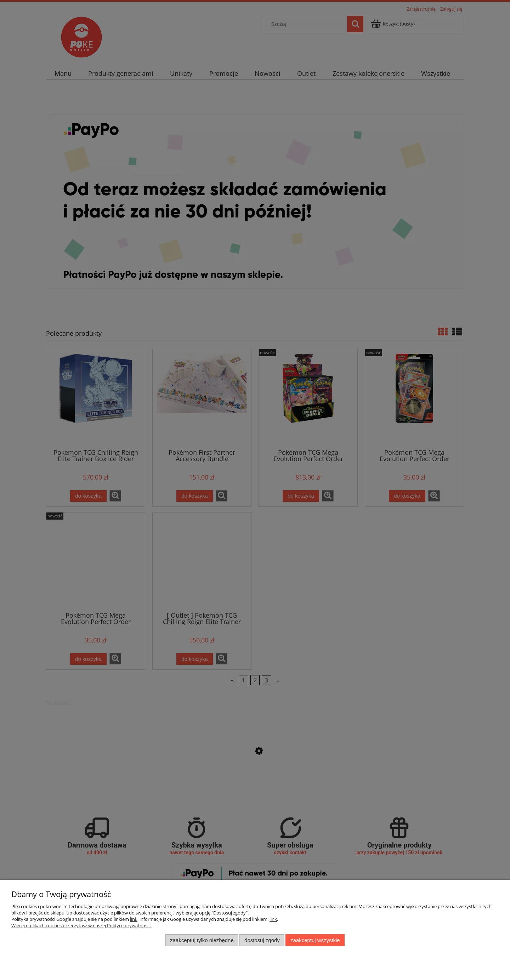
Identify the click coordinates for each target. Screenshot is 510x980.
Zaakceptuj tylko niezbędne (202, 940)
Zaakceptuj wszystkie (315, 940)
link (134, 919)
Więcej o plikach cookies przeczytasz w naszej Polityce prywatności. (81, 925)
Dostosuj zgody (262, 940)
